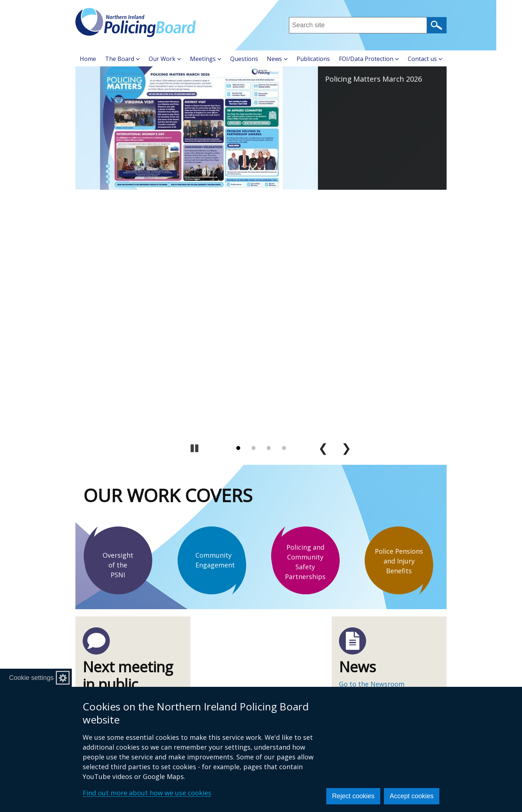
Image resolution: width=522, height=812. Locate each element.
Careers (229, 686)
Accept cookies (412, 796)
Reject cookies (353, 796)
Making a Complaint (248, 674)
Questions (244, 59)
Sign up (358, 541)
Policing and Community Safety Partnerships (305, 314)
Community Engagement (215, 312)
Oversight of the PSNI (118, 317)
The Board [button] (122, 59)
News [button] (277, 59)
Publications (313, 59)
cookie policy (373, 517)
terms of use (359, 508)
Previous (323, 200)
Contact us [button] (425, 59)
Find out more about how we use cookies (147, 793)
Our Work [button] (165, 59)
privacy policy (404, 508)
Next (347, 200)
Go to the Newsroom (372, 436)
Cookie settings (31, 678)
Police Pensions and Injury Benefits (399, 313)
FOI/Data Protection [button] (369, 59)
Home (88, 59)
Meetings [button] (206, 59)
